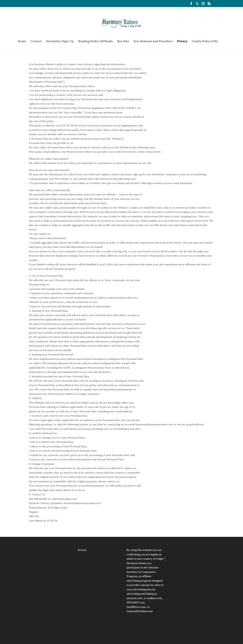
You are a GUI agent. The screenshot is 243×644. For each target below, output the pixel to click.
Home (22, 42)
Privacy (182, 42)
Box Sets (123, 42)
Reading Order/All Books (95, 42)
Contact (36, 42)
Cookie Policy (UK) (205, 42)
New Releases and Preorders (153, 42)
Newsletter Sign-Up (60, 42)
